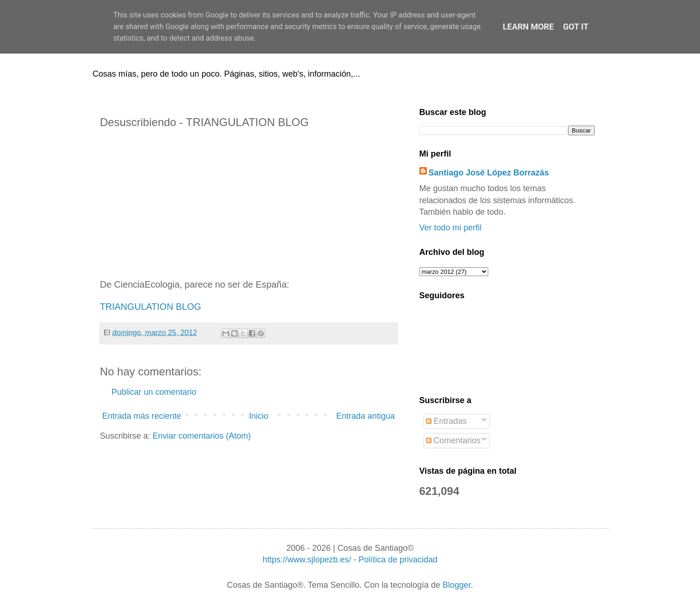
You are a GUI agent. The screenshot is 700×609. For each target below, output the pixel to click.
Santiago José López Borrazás (489, 173)
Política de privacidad (398, 560)
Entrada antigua (365, 416)
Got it (576, 27)
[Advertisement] (249, 205)
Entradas (446, 421)
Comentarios (453, 440)
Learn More (529, 27)
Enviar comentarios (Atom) (202, 436)
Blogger (457, 585)
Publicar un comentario (154, 392)
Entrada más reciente (142, 416)
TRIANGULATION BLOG (151, 307)
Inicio (258, 416)
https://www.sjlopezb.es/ (307, 560)
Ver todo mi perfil (451, 228)
